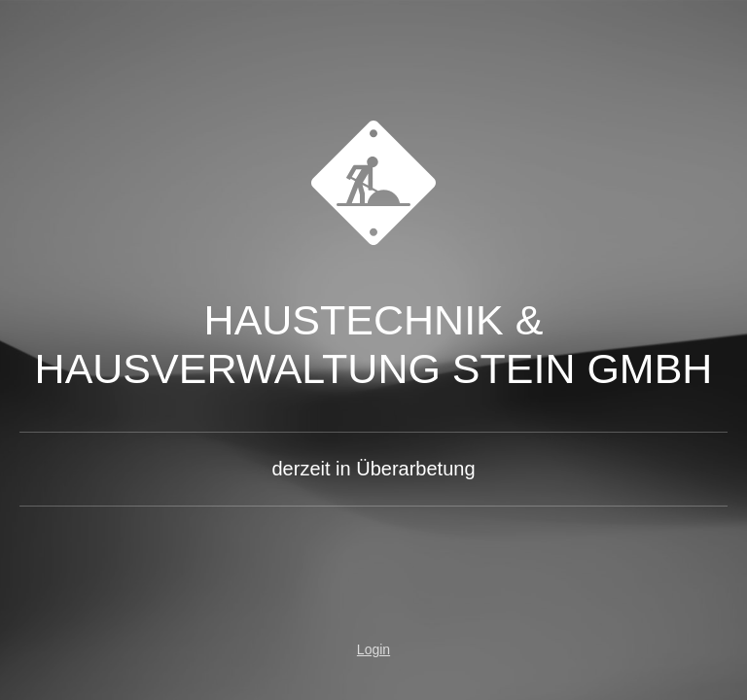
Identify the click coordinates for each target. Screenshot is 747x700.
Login (373, 649)
